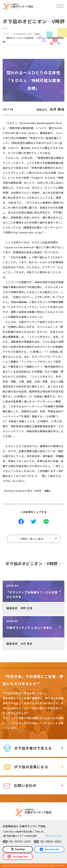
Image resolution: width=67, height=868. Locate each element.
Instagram (20, 857)
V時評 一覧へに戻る (32, 539)
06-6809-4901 (20, 842)
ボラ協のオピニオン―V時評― (28, 34)
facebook (52, 849)
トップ (6, 34)
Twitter (20, 849)
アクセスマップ (52, 836)
